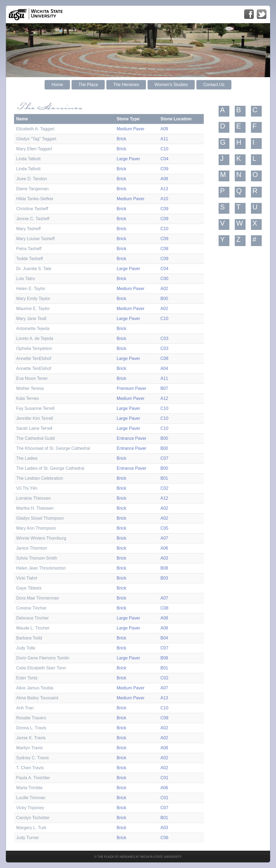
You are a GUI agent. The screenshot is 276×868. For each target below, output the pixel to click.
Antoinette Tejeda (33, 329)
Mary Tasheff (28, 229)
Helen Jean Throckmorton (41, 568)
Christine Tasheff (32, 209)
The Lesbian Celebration (40, 478)
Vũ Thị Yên (27, 488)
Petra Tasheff (29, 249)
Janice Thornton (32, 548)
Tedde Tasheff (30, 259)
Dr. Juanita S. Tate (34, 269)
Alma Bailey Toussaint (37, 698)
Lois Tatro (25, 279)
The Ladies (27, 458)
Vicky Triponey (30, 808)
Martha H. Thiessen (35, 508)
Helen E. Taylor (31, 289)
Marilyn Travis (30, 748)
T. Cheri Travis (30, 768)
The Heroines (126, 85)
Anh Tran (25, 708)
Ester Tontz (27, 678)
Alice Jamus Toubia (35, 688)
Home (57, 85)
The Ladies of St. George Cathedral (50, 468)
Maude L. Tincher (33, 628)
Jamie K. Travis (31, 738)
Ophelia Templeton (34, 348)
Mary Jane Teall (31, 319)
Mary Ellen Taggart (34, 149)
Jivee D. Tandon (32, 179)
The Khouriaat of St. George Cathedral (53, 448)
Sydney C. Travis (32, 758)
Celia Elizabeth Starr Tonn (41, 668)
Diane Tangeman (32, 189)
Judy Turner (27, 838)
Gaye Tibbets (29, 588)
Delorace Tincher (32, 618)
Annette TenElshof (34, 358)
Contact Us (214, 85)
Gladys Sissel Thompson (40, 518)
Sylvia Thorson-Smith (37, 558)
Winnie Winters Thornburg (41, 538)
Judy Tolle (26, 648)
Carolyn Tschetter (33, 818)
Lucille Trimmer (31, 798)
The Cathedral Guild (35, 438)
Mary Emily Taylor (33, 299)
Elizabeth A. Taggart (35, 129)
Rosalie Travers (31, 718)
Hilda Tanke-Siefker (35, 199)
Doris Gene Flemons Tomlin (43, 658)
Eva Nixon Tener (32, 378)
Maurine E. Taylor (33, 309)
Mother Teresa (30, 388)
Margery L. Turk (31, 828)
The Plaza (88, 85)
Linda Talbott (28, 159)
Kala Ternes (27, 398)
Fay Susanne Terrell (35, 408)
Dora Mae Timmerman (38, 598)
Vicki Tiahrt (27, 578)
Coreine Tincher (31, 608)
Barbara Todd (29, 638)
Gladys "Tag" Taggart (36, 139)
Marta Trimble (29, 788)
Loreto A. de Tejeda (35, 338)
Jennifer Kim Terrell (35, 418)
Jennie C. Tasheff (33, 219)
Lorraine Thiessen (33, 498)
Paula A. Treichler (33, 778)
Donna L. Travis (31, 728)
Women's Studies (171, 85)
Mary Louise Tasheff (35, 239)
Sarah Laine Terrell (34, 428)
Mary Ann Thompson (36, 528)
